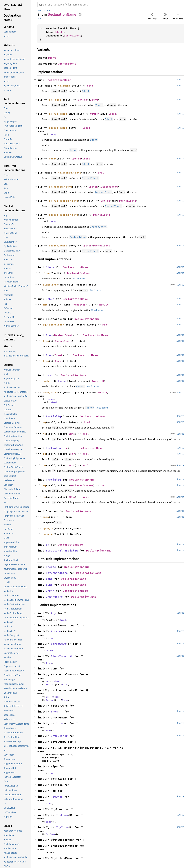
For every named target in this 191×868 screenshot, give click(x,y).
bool (90, 86)
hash (46, 381)
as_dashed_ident (60, 187)
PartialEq (53, 416)
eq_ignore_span (53, 325)
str (65, 448)
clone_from (50, 285)
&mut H (102, 392)
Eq (48, 545)
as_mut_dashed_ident (63, 201)
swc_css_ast (44, 10)
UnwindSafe (54, 597)
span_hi (48, 534)
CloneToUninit (62, 656)
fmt (45, 305)
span (46, 517)
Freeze (51, 567)
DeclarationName (58, 80)
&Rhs (72, 434)
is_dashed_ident (70, 173)
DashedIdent (72, 36)
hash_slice (50, 392)
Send (49, 579)
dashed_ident (58, 246)
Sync (49, 585)
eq (44, 422)
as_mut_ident (58, 114)
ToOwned (57, 797)
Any (53, 613)
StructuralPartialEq (62, 551)
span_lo (48, 528)
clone (47, 273)
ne (44, 434)
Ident (59, 32)
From (49, 335)
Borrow (56, 631)
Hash (49, 375)
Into (59, 723)
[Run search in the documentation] (111, 5)
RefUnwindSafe (57, 573)
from (46, 341)
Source (41, 19)
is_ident (64, 86)
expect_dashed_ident (63, 215)
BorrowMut (58, 644)
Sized (53, 402)
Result (104, 305)
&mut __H (98, 381)
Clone (50, 267)
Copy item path (80, 14)
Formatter (79, 305)
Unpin (50, 591)
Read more (79, 278)
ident (53, 159)
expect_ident (58, 128)
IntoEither (59, 736)
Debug (53, 134)
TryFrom (62, 815)
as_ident (55, 100)
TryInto (62, 827)
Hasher (63, 381)
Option (83, 100)
